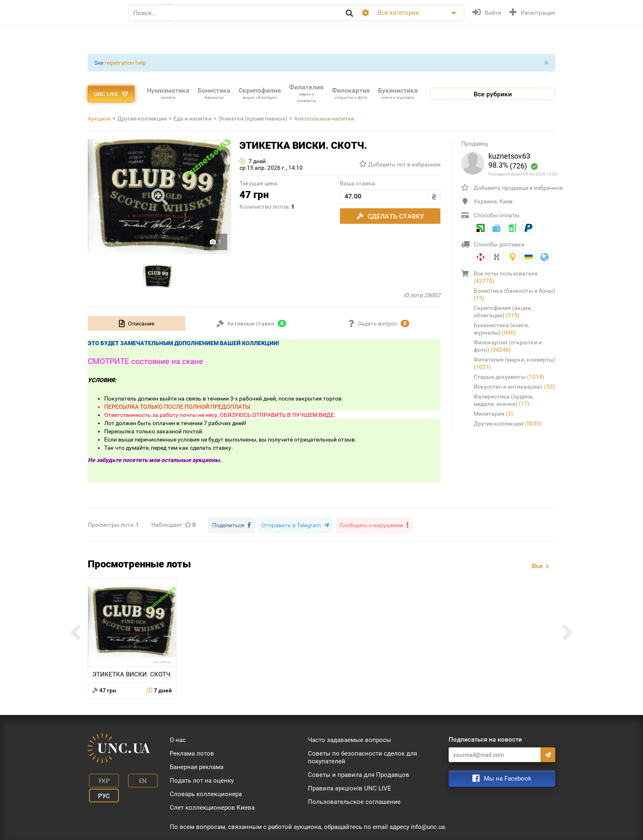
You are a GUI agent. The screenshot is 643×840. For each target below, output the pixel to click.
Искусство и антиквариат (514, 387)
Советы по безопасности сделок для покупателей (363, 756)
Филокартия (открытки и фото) (508, 346)
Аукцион (99, 118)
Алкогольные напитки (324, 118)
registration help (125, 63)
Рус (100, 791)
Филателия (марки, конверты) (514, 363)
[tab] (137, 323)
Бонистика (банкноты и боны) (514, 294)
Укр (100, 779)
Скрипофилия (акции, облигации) (503, 312)
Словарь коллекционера (206, 793)
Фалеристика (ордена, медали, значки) (504, 400)
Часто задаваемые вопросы (350, 739)
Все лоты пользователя (506, 277)
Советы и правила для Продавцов (359, 774)
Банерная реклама (197, 766)
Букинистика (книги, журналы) (501, 329)
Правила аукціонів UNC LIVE (350, 787)
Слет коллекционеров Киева (212, 806)
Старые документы (509, 377)
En (134, 779)
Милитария (493, 414)
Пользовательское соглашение (354, 801)
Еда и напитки (193, 118)
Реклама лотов (192, 752)
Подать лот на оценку (202, 779)
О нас (178, 739)
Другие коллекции (142, 118)
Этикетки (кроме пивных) (253, 118)
